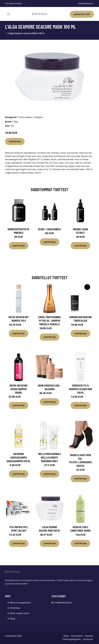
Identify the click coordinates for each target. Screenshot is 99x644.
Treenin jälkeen (25, 117)
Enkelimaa (15, 608)
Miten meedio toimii (20, 613)
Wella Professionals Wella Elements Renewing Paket (49, 457)
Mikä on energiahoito (20, 603)
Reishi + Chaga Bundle (50, 229)
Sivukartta (88, 639)
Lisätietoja (15, 141)
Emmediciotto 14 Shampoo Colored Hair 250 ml (81, 389)
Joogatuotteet (82, 14)
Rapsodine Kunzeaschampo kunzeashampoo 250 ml (19, 457)
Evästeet (89, 636)
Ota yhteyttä (77, 636)
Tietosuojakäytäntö (71, 639)
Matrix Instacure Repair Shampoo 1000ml (19, 389)
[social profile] (24, 3)
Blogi (12, 619)
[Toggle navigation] (9, 14)
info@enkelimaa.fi (86, 3)
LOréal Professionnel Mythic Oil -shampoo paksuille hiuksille (50, 321)
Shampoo (38, 117)
